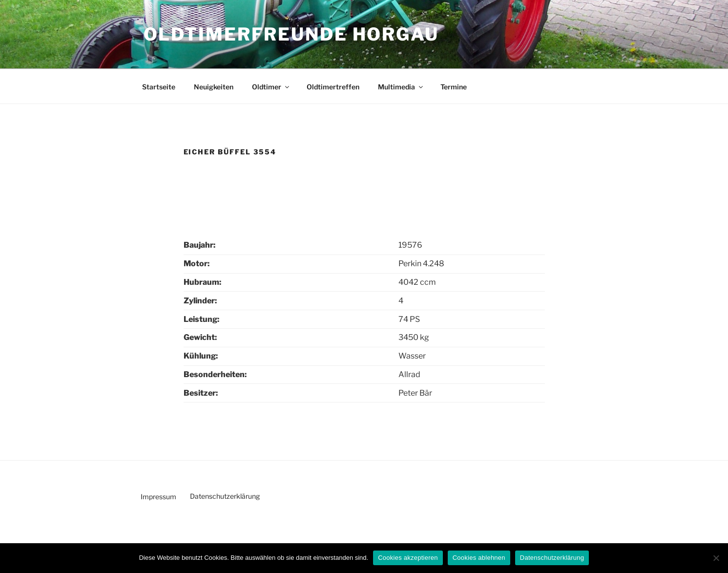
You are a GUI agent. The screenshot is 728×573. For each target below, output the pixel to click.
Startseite (159, 87)
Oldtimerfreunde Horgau (291, 34)
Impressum (158, 497)
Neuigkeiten (214, 87)
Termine (454, 87)
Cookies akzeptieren (408, 558)
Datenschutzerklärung (225, 496)
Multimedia (401, 87)
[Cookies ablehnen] (716, 558)
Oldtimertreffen (333, 87)
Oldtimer (271, 87)
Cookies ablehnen (479, 558)
